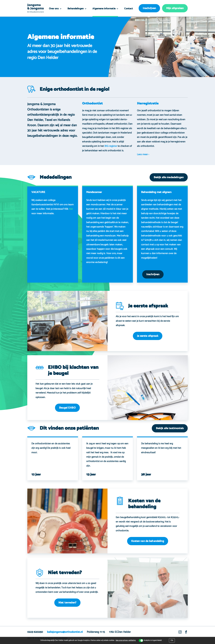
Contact (129, 9)
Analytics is (153, 640)
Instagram (180, 634)
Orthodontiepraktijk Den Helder (36, 8)
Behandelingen (76, 9)
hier (71, 209)
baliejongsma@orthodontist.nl (65, 632)
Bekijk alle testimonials (170, 428)
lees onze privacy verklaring (126, 640)
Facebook (186, 634)
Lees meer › (143, 154)
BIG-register (111, 146)
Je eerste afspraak (148, 336)
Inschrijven (149, 8)
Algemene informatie (104, 9)
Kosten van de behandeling (148, 541)
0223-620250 (35, 632)
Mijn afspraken (175, 8)
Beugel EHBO (67, 408)
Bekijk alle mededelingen (169, 177)
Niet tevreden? (67, 603)
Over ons (54, 9)
